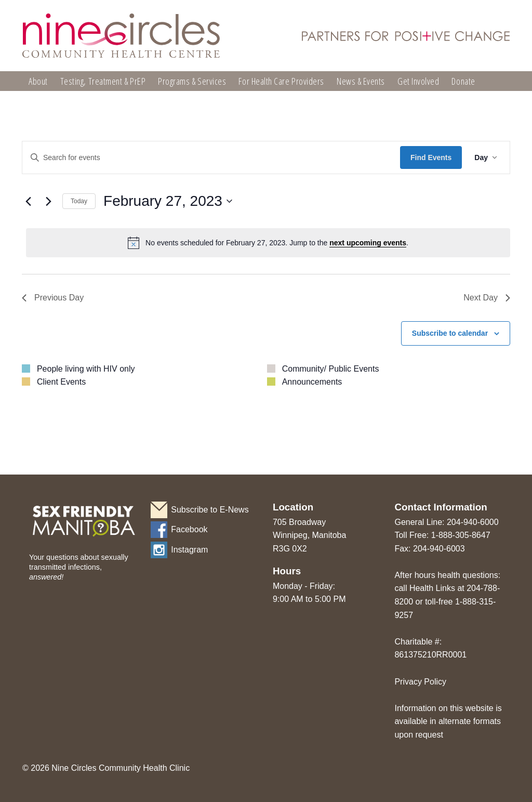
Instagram (189, 550)
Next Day (487, 298)
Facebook (189, 529)
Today (79, 201)
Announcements (312, 382)
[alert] (268, 243)
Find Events (431, 157)
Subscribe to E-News (210, 510)
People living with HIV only (86, 369)
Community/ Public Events (331, 369)
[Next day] (48, 201)
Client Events (61, 382)
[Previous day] (28, 201)
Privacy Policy (420, 682)
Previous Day (53, 298)
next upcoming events (368, 243)
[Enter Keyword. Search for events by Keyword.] (211, 158)
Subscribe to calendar (450, 333)
